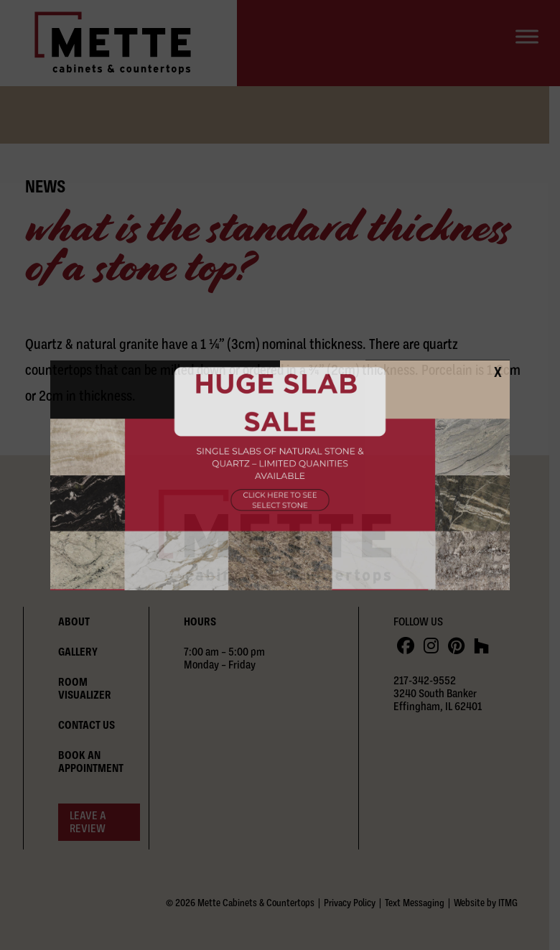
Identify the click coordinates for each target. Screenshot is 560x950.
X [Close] (498, 372)
